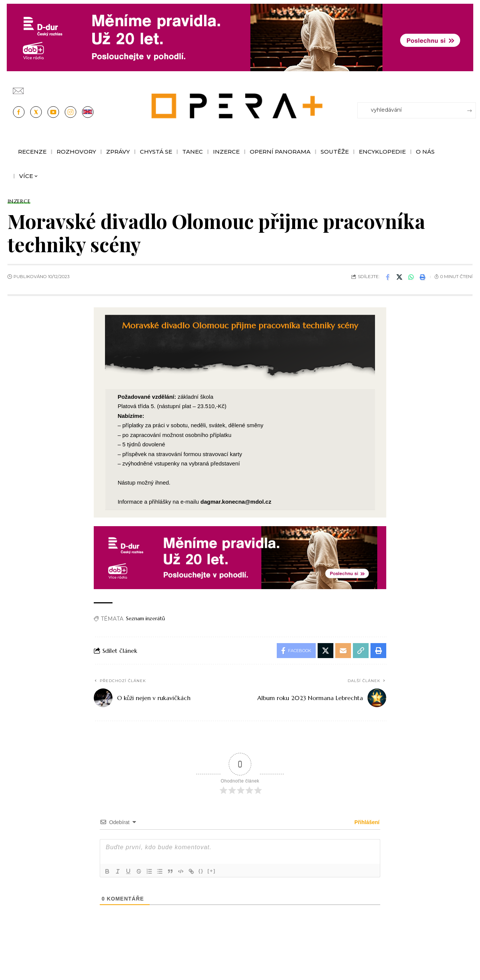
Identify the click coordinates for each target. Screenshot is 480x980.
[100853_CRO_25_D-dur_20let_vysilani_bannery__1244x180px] (240, 37)
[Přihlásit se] (472, 87)
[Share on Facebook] (388, 277)
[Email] (343, 651)
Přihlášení (366, 822)
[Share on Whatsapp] (411, 277)
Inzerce (19, 201)
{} (201, 871)
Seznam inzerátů (145, 618)
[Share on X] (399, 277)
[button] (423, 277)
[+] (211, 871)
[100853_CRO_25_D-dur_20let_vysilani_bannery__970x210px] (240, 557)
